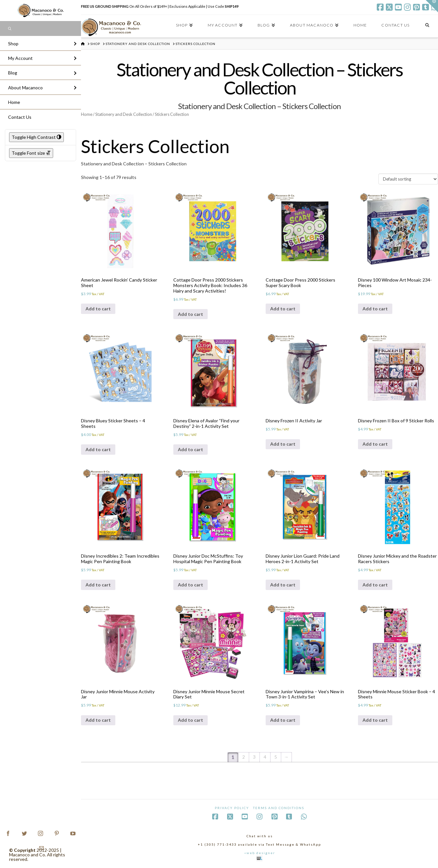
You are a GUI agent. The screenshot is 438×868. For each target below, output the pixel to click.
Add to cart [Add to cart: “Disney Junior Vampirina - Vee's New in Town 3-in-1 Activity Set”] (283, 720)
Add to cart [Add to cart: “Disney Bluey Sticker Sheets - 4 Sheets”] (98, 449)
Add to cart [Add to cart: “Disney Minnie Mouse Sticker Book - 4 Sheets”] (375, 720)
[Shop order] (408, 179)
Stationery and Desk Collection (124, 114)
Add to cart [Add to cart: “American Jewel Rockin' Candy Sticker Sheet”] (98, 309)
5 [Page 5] (276, 757)
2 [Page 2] (244, 757)
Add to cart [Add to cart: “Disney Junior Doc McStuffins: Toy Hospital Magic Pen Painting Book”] (190, 585)
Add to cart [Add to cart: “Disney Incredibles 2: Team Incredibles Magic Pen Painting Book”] (98, 585)
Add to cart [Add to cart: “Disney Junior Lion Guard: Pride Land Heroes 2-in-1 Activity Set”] (283, 585)
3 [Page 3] (254, 757)
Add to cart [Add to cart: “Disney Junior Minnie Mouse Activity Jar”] (98, 720)
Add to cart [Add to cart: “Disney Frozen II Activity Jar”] (283, 444)
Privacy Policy (232, 808)
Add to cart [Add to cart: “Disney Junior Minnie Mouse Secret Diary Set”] (190, 720)
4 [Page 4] (265, 757)
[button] (432, 6)
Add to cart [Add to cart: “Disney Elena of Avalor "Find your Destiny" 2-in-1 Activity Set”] (190, 449)
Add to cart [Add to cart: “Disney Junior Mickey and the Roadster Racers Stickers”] (375, 585)
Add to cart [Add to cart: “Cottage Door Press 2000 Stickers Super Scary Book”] (283, 309)
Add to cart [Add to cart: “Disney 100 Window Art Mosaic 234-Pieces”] (375, 309)
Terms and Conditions (279, 808)
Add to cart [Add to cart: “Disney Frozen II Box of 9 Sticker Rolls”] (375, 444)
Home (87, 114)
